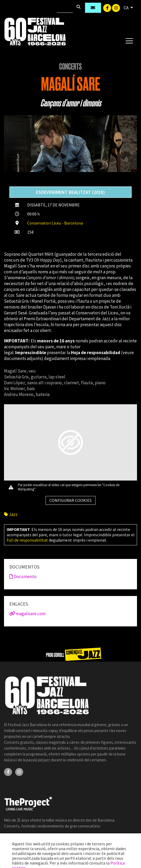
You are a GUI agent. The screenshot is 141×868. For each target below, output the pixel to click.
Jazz (11, 514)
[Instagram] (116, 7)
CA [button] (126, 8)
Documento (23, 577)
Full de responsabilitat (27, 540)
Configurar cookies (70, 500)
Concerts (70, 67)
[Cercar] (65, 8)
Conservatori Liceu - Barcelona (55, 223)
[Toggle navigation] (129, 41)
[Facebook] (108, 7)
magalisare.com (27, 614)
